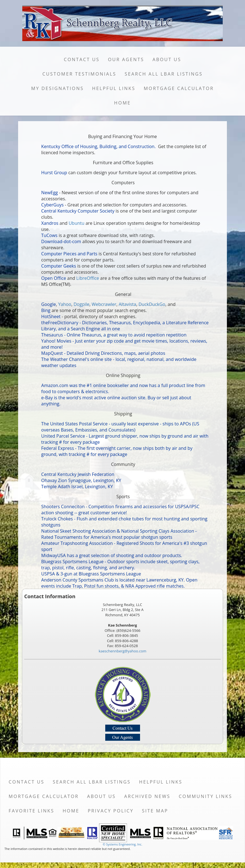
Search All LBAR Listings (164, 74)
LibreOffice (88, 278)
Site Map (155, 811)
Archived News (147, 796)
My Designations (57, 88)
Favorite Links (31, 811)
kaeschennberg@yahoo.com (122, 651)
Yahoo (65, 304)
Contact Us (82, 59)
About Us (167, 59)
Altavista (127, 304)
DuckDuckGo (152, 304)
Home (122, 103)
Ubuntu (76, 223)
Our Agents (126, 59)
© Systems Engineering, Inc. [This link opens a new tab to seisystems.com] (122, 844)
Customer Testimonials (79, 74)
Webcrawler (104, 304)
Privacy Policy (111, 811)
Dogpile (81, 304)
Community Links (205, 796)
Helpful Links (114, 88)
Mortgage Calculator (179, 88)
